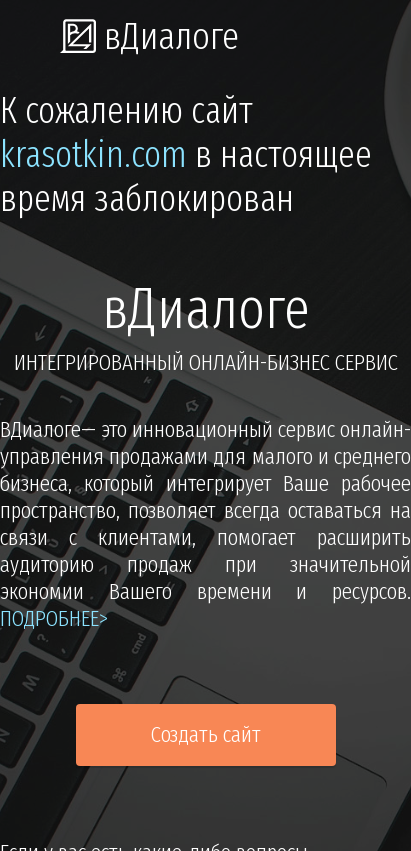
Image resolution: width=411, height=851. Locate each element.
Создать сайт (206, 734)
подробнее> (54, 618)
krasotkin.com (93, 155)
